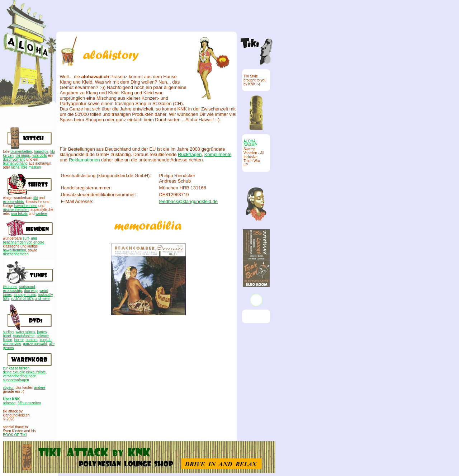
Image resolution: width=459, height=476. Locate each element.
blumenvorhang (15, 163)
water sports (25, 332)
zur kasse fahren (16, 368)
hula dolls (39, 155)
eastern (31, 340)
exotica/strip (12, 291)
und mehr (42, 299)
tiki (36, 198)
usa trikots (19, 214)
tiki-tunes (10, 287)
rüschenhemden (16, 210)
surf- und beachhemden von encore (24, 240)
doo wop (31, 291)
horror (19, 340)
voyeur (8, 388)
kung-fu (45, 340)
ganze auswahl (35, 344)
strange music (25, 295)
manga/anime (24, 336)
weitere (41, 214)
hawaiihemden (26, 206)
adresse (9, 403)
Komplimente (218, 154)
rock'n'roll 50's (23, 299)
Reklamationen (84, 160)
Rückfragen (190, 154)
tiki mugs (23, 155)
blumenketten (21, 152)
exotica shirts (13, 202)
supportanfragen (16, 380)
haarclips (41, 152)
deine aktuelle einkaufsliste (24, 372)
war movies (12, 344)
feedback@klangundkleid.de (188, 201)
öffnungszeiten (29, 403)
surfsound (27, 287)
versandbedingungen (20, 376)
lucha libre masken (26, 167)
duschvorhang (14, 159)
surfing (8, 332)
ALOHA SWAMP (250, 143)
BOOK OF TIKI (15, 435)
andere (40, 388)
